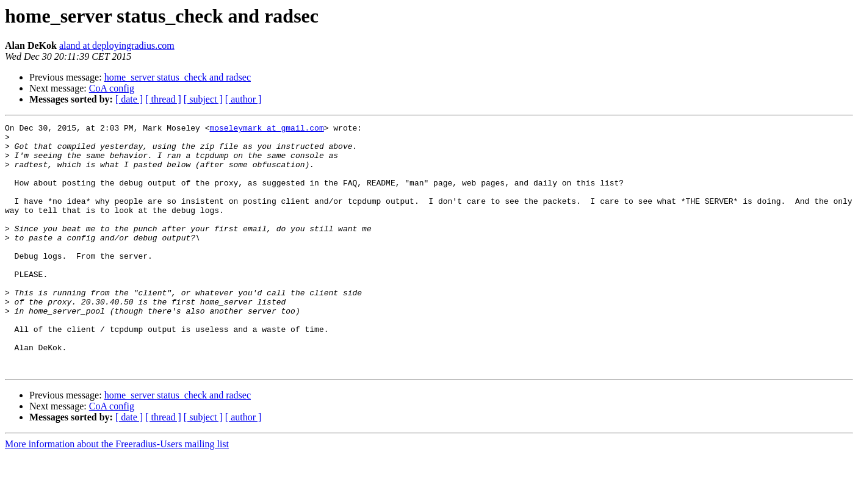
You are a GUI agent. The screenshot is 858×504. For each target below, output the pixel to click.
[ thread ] (163, 99)
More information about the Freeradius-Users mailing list (117, 493)
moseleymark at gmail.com (266, 129)
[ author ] (243, 99)
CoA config (112, 88)
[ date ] (129, 99)
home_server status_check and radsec (178, 77)
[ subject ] (203, 99)
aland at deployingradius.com (117, 45)
